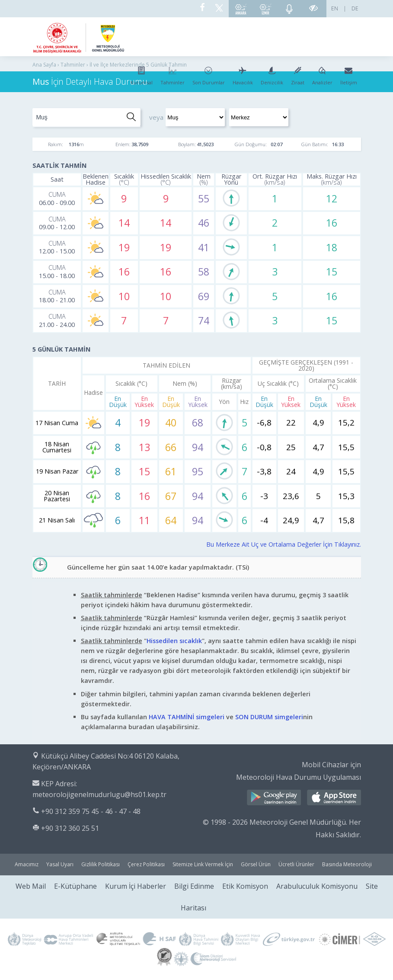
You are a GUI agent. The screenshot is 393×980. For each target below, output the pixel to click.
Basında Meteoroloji (347, 864)
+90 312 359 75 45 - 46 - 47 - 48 (91, 811)
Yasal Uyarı (60, 864)
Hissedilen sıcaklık (174, 641)
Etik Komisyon (245, 886)
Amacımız (27, 864)
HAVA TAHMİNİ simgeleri (187, 717)
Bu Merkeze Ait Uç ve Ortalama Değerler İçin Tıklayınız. (284, 544)
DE (355, 8)
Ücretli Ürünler (296, 864)
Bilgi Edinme (194, 886)
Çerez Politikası (146, 864)
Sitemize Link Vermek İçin (203, 864)
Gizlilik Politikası (101, 864)
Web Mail (31, 886)
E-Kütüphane (75, 886)
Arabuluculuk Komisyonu (317, 886)
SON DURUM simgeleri (269, 717)
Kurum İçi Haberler (136, 886)
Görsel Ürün (256, 864)
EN (335, 8)
